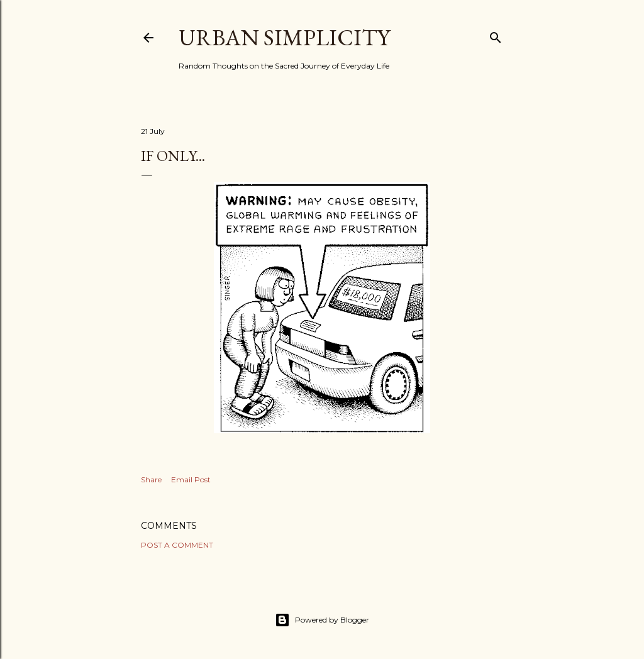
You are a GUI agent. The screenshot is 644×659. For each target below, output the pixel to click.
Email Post (191, 479)
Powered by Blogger (322, 620)
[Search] (496, 35)
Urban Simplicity (284, 37)
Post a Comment (177, 545)
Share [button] (151, 479)
